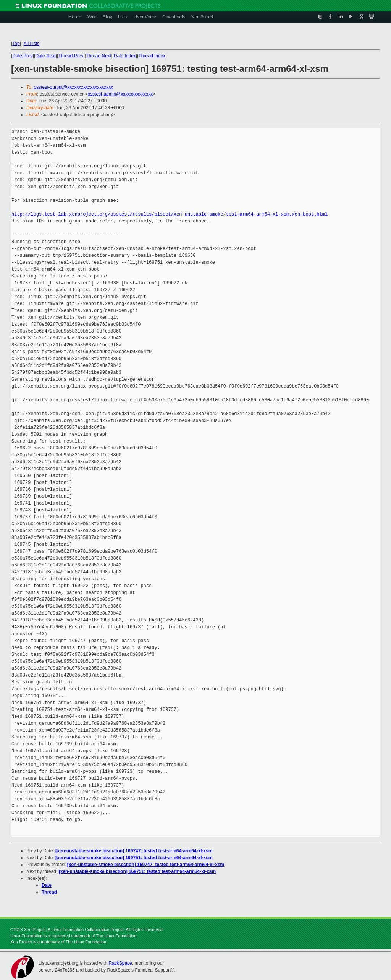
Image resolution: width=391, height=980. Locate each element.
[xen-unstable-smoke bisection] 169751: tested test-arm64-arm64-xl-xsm (134, 858)
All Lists (32, 44)
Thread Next (99, 56)
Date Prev (22, 56)
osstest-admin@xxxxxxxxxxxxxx (120, 94)
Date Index (125, 56)
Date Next (45, 56)
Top (16, 44)
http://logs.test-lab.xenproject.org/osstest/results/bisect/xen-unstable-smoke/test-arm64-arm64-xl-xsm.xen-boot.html (170, 214)
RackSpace (120, 963)
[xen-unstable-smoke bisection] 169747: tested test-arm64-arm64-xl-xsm (134, 851)
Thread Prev (71, 56)
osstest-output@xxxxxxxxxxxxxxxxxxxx (74, 87)
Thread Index (152, 56)
